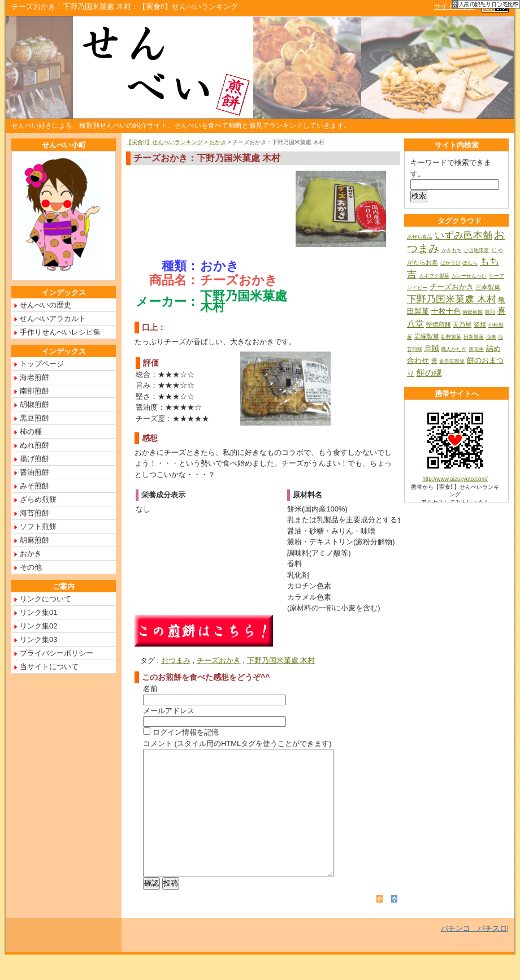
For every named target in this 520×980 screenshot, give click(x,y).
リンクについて (45, 599)
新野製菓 (451, 337)
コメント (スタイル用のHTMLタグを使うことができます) (237, 743)
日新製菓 (474, 337)
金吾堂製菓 (452, 361)
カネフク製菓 (434, 276)
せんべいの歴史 (45, 305)
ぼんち (470, 263)
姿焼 (480, 324)
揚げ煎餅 (34, 459)
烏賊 (432, 348)
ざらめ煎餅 (38, 499)
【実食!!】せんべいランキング (164, 142)
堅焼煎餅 (439, 324)
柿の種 (31, 432)
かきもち (452, 250)
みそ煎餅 (34, 486)
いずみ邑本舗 (463, 235)
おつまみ (176, 660)
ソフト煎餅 (38, 526)
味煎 (490, 312)
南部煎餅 (34, 391)
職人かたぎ (454, 349)
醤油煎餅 (34, 472)
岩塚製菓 (427, 336)
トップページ (42, 364)
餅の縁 (429, 373)
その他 (31, 567)
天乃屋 (462, 324)
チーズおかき (219, 660)
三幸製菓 (488, 287)
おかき (218, 142)
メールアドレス (169, 711)
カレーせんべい (469, 276)
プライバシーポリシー (57, 653)
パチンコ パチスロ (474, 954)
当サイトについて (49, 667)
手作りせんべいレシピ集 (60, 332)
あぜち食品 (420, 237)
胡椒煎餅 (34, 404)
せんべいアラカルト (53, 318)
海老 (491, 337)
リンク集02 (38, 626)
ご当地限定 (476, 250)
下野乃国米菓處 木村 (281, 660)
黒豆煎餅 (34, 418)
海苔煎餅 (34, 513)
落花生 (476, 349)
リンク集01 (38, 612)
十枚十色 (446, 311)
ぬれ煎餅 (34, 445)
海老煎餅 (34, 377)
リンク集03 (38, 639)
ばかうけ (450, 263)
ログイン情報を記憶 (181, 732)
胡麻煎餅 (34, 540)
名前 (150, 689)
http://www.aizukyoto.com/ (455, 479)
